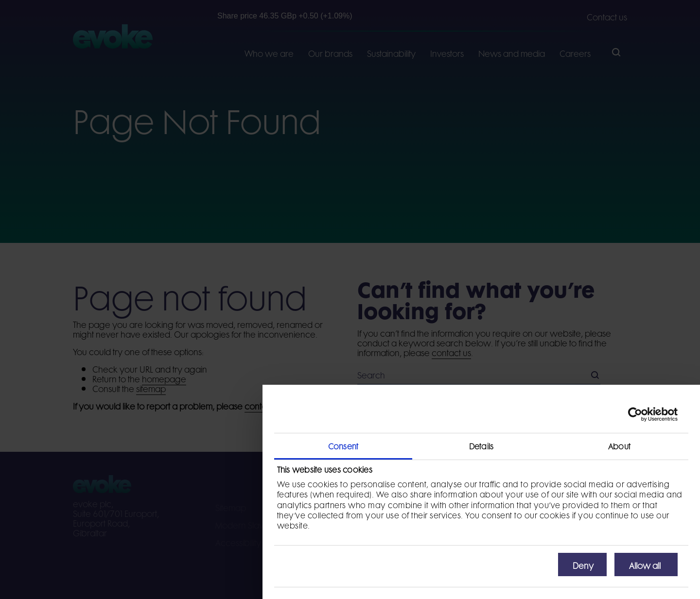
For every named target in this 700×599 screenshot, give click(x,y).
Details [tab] (481, 445)
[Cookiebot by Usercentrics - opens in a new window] (635, 414)
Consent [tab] (343, 445)
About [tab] (619, 445)
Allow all (645, 565)
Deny (583, 565)
